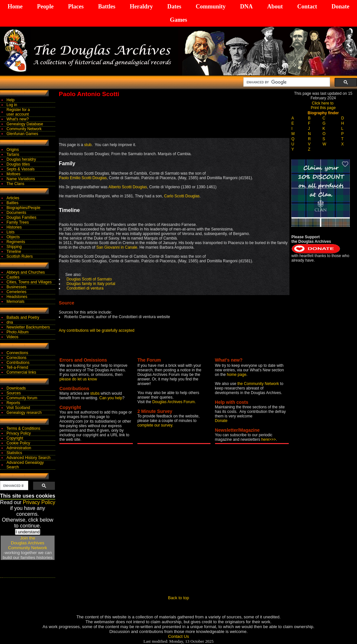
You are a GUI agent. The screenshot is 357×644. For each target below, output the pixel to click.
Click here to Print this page (323, 105)
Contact (307, 6)
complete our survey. (155, 425)
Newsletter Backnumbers (28, 327)
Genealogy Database (25, 124)
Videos (12, 337)
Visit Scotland (18, 408)
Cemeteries (16, 292)
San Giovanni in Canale (117, 247)
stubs (96, 393)
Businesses (16, 287)
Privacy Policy (19, 433)
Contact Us (178, 636)
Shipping (14, 247)
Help (11, 100)
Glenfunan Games (22, 134)
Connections (17, 353)
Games (178, 20)
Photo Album (18, 332)
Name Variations (21, 179)
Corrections (16, 358)
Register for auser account (18, 112)
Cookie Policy (18, 443)
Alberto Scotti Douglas (128, 187)
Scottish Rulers (20, 256)
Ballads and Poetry (23, 317)
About (275, 6)
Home (15, 6)
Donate (340, 6)
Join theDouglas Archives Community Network (28, 543)
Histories (14, 227)
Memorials (15, 302)
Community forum (22, 398)
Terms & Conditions (23, 428)
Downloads (16, 388)
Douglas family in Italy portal (91, 284)
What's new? (18, 119)
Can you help (111, 398)
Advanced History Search (28, 458)
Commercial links (21, 372)
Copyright (15, 438)
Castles (13, 277)
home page (236, 375)
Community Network (24, 129)
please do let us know (78, 379)
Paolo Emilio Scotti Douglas (83, 178)
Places (76, 6)
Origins (13, 150)
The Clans (15, 184)
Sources (14, 393)
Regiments (16, 242)
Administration (19, 448)
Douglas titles (18, 164)
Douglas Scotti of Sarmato (89, 279)
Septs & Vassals (20, 169)
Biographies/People (23, 208)
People (45, 6)
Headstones (17, 297)
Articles (13, 198)
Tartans (13, 155)
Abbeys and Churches (26, 272)
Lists (11, 232)
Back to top (178, 598)
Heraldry (141, 6)
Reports (13, 403)
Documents (16, 213)
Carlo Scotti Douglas (182, 196)
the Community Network (259, 384)
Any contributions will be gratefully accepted (97, 330)
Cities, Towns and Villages (29, 282)
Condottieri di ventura (85, 288)
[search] (286, 82)
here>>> (268, 440)
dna (10, 322)
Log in (12, 105)
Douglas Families (21, 217)
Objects (13, 237)
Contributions (18, 363)
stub (88, 145)
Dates (174, 6)
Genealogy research (24, 413)
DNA (246, 6)
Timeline (14, 252)
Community (210, 6)
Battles (107, 6)
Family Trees (18, 222)
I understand (28, 532)
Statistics (14, 453)
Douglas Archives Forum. (174, 402)
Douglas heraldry (21, 159)
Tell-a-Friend (17, 367)
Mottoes (13, 174)
